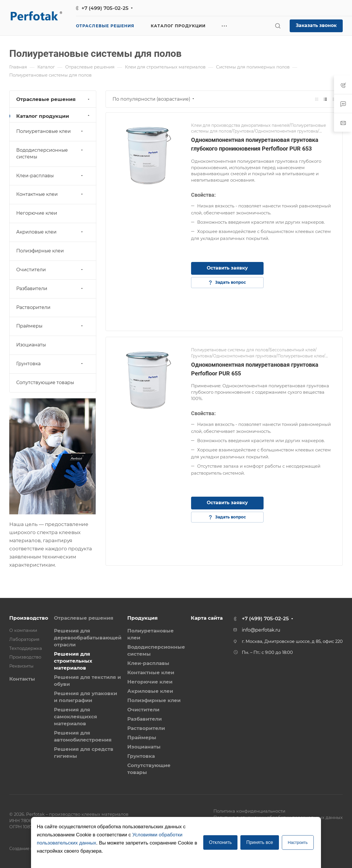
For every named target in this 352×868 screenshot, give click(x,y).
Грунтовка (50, 364)
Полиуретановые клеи (50, 131)
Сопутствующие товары (45, 383)
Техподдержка (26, 648)
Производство (29, 618)
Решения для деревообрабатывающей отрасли (88, 638)
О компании (23, 630)
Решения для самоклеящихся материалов (76, 717)
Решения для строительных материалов (73, 661)
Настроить (298, 842)
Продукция (143, 618)
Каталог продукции (53, 116)
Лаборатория (24, 639)
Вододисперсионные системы (50, 153)
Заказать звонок (316, 25)
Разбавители (50, 289)
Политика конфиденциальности (249, 811)
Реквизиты (21, 666)
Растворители (33, 307)
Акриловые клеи (50, 232)
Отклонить (221, 842)
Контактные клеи (50, 194)
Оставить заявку (227, 268)
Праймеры (50, 326)
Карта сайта (207, 618)
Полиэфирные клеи (40, 251)
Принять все (260, 842)
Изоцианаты (31, 345)
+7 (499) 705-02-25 (105, 8)
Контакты (22, 679)
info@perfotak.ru (261, 630)
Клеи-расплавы (50, 176)
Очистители (50, 270)
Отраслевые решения (53, 99)
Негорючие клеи (37, 213)
